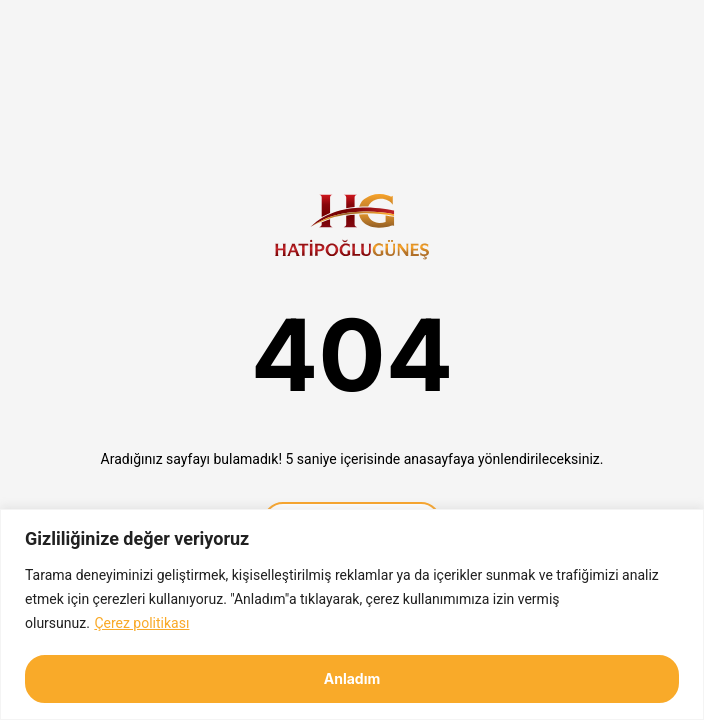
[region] (352, 614)
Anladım (352, 678)
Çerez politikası (141, 623)
